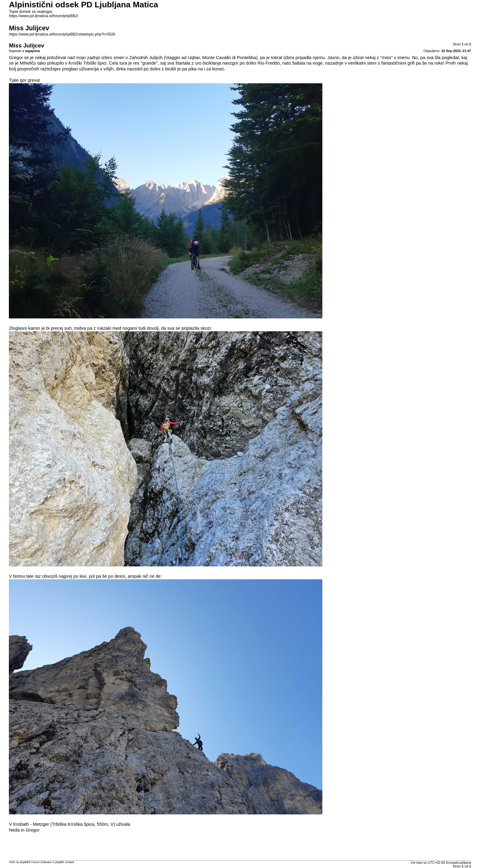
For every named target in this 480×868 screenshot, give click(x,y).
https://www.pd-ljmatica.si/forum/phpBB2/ (43, 16)
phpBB (24, 862)
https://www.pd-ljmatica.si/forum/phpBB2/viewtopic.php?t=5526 (62, 34)
